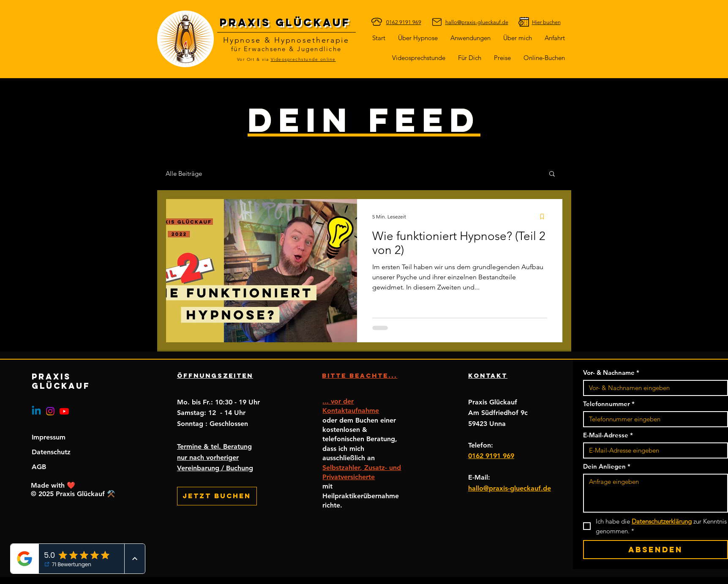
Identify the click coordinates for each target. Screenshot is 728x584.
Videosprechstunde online (303, 59)
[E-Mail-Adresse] (653, 450)
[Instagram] (50, 411)
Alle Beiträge (184, 173)
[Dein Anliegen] (656, 493)
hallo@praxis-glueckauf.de (510, 488)
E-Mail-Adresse (608, 435)
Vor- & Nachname (611, 373)
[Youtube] (64, 411)
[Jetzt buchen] (217, 496)
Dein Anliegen (607, 467)
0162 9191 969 (491, 456)
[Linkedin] (36, 411)
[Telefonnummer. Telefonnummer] (653, 419)
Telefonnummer (609, 404)
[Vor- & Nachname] (653, 388)
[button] (470, 58)
